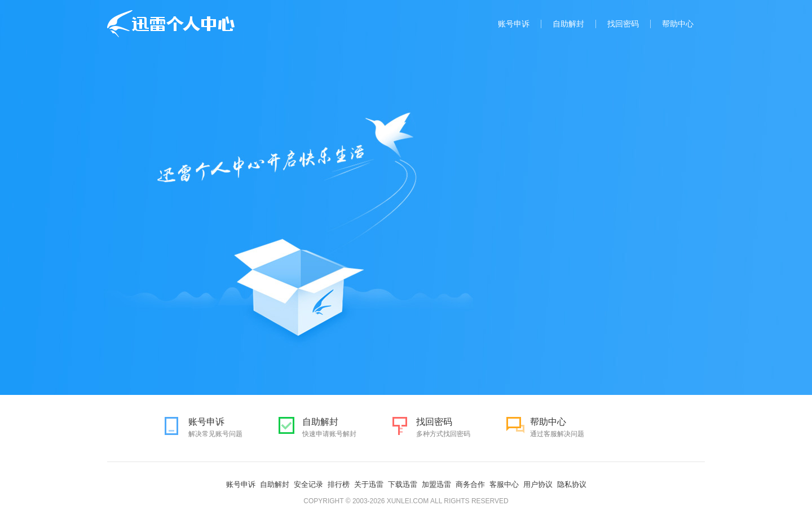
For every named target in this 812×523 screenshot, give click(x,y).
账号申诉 (514, 24)
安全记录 (308, 484)
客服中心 (504, 484)
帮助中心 (678, 24)
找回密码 (623, 24)
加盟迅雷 (436, 484)
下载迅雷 (403, 484)
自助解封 (568, 24)
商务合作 (470, 484)
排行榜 (339, 484)
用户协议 (538, 484)
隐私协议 (572, 484)
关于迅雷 (369, 484)
